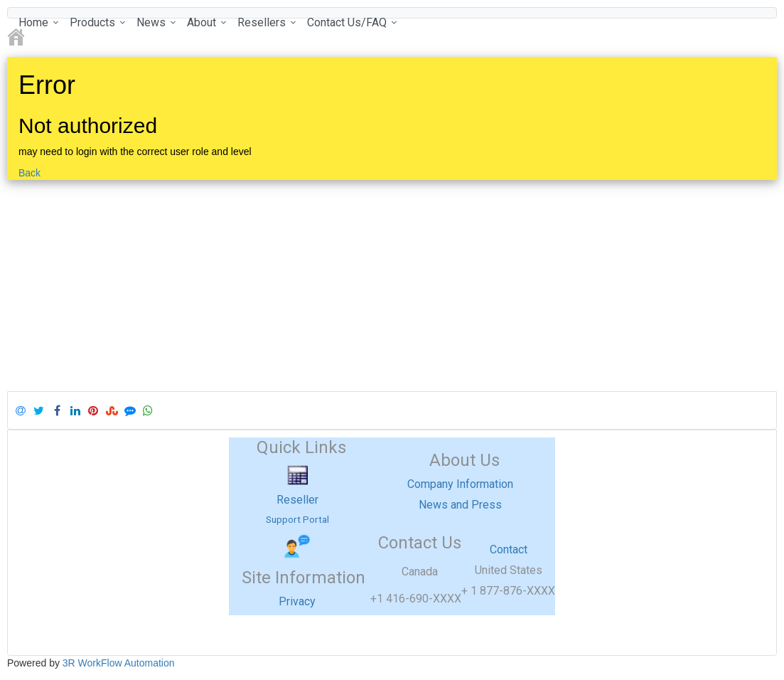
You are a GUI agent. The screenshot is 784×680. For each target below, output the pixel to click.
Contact (509, 549)
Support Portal (297, 519)
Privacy (297, 601)
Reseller (297, 500)
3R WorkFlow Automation (119, 663)
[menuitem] (37, 22)
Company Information (460, 484)
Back (29, 173)
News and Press (460, 505)
